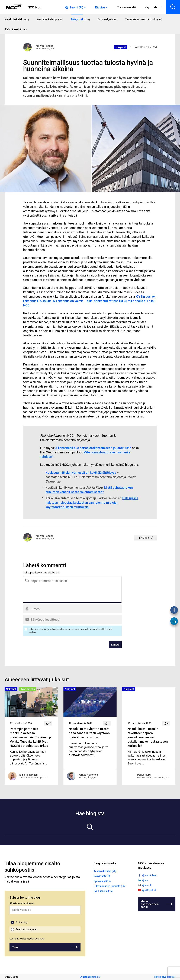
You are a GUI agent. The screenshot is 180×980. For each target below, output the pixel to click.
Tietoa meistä (126, 7)
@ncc (145, 880)
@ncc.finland (150, 875)
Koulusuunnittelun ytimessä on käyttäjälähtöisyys (81, 473)
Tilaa (15, 947)
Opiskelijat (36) (102, 881)
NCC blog (35, 7)
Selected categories (27, 929)
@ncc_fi (147, 885)
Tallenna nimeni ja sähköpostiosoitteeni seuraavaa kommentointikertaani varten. (70, 631)
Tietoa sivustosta (164, 977)
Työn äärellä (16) (103, 891)
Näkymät (121, 47)
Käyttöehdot (153, 7)
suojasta (40, 939)
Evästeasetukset (89, 977)
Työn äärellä (28, 689)
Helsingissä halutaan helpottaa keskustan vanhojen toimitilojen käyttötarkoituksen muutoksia (92, 503)
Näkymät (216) (102, 876)
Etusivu (100, 7)
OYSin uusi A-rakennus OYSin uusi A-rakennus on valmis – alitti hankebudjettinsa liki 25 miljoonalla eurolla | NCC (89, 301)
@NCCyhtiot (149, 890)
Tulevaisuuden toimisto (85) (110, 886)
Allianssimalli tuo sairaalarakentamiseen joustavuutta (93, 448)
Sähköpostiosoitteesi (22, 904)
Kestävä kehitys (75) (105, 871)
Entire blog (22, 922)
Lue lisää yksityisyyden (27, 939)
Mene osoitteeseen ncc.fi (150, 904)
